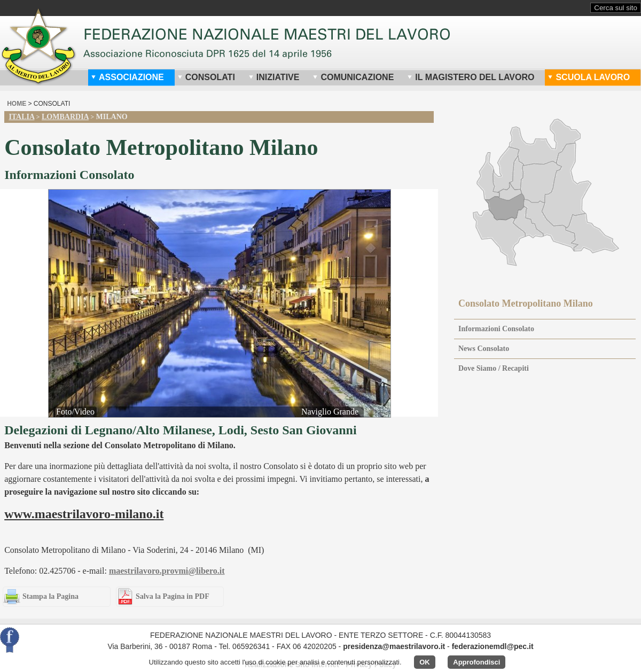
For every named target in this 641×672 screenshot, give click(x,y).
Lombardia (65, 117)
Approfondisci (476, 662)
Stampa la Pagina (50, 596)
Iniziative (274, 77)
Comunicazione (353, 77)
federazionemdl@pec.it (493, 646)
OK (425, 662)
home (17, 104)
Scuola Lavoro (589, 77)
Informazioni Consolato (496, 329)
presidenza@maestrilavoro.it (394, 646)
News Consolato (484, 349)
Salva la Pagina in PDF (173, 596)
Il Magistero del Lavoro (471, 77)
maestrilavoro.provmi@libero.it (167, 571)
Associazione (127, 77)
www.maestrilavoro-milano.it (84, 514)
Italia (21, 117)
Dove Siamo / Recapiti (494, 368)
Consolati (206, 77)
